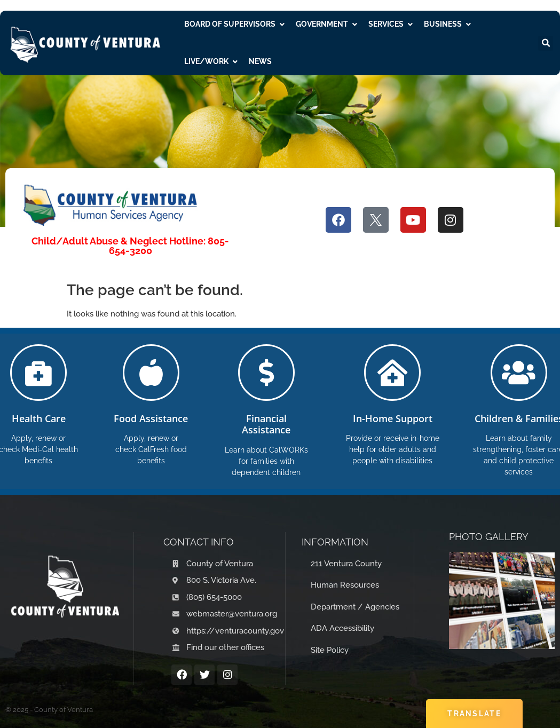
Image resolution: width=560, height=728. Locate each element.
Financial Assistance (266, 424)
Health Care (39, 418)
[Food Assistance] (151, 373)
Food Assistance (151, 418)
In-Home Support (393, 418)
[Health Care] (38, 373)
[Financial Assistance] (266, 373)
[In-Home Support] (392, 373)
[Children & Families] (519, 373)
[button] (546, 43)
